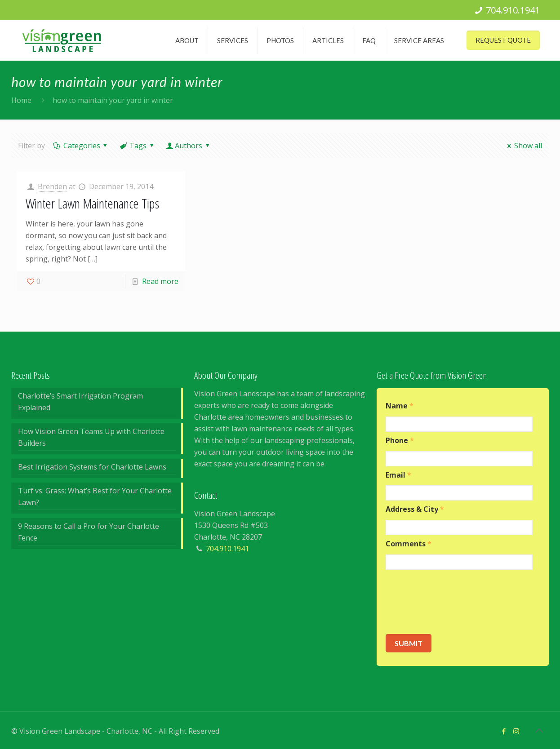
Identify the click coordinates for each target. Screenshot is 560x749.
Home (21, 100)
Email (398, 475)
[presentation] (454, 602)
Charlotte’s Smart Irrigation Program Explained (80, 402)
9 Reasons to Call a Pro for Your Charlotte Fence (89, 532)
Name (400, 406)
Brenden (52, 186)
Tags (138, 146)
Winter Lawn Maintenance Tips (92, 203)
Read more (160, 281)
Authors (189, 146)
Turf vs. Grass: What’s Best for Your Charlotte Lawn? (95, 496)
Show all (523, 146)
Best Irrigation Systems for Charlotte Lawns (92, 467)
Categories (81, 146)
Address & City (415, 509)
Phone (400, 441)
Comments (409, 544)
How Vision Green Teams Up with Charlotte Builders (91, 437)
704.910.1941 (513, 10)
